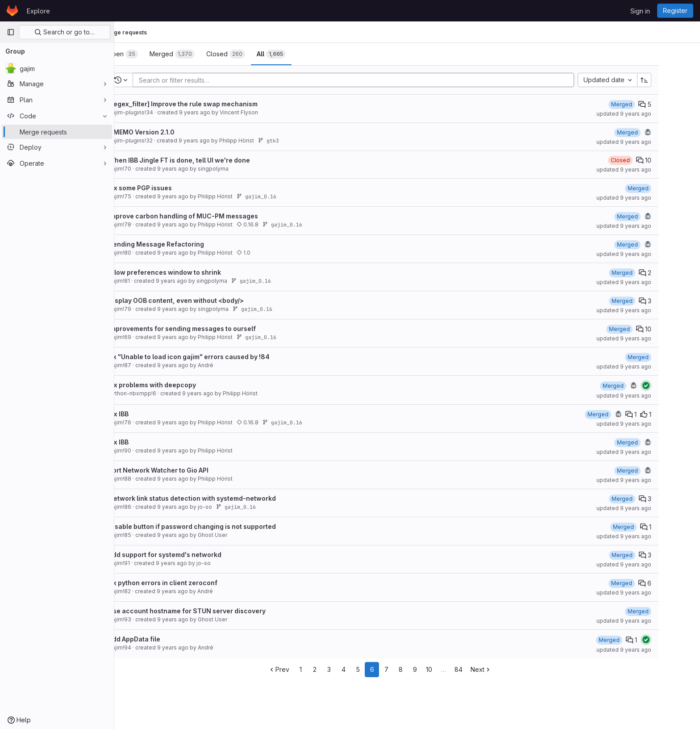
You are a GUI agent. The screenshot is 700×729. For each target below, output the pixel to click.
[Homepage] (12, 11)
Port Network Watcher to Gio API (186, 470)
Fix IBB (146, 414)
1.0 (271, 253)
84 (486, 669)
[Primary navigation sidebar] (11, 32)
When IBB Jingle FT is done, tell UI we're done (206, 160)
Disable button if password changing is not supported (219, 526)
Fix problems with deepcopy (179, 385)
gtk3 (296, 140)
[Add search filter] (383, 80)
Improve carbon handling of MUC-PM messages (210, 216)
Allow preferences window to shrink (192, 272)
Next (508, 669)
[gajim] (57, 68)
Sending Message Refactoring (183, 244)
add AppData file (162, 639)
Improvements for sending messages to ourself (209, 329)
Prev (306, 669)
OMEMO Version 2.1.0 (169, 132)
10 (456, 669)
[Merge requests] (57, 132)
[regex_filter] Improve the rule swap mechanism (210, 104)
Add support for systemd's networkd (192, 555)
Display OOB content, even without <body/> (203, 300)
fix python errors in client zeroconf (190, 583)
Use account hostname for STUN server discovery (214, 611)
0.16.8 (275, 224)
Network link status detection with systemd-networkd (219, 498)
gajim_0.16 (284, 196)
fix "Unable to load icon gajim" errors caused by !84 (216, 357)
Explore (38, 11)
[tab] (150, 54)
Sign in (640, 11)
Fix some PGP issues (167, 188)
